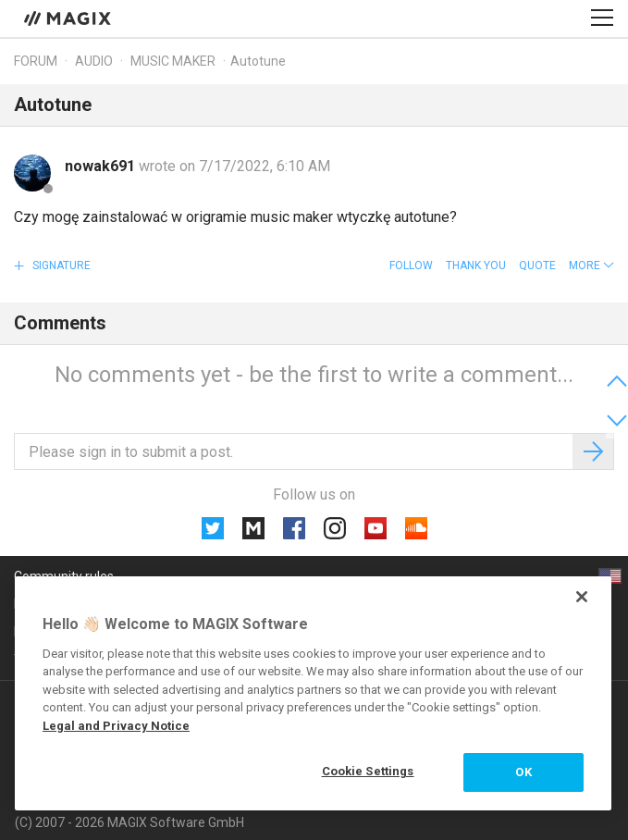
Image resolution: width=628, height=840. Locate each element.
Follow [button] (411, 266)
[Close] (582, 597)
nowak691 (102, 166)
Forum (36, 61)
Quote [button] (537, 266)
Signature (60, 266)
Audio (94, 61)
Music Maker (173, 61)
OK (523, 772)
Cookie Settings (368, 771)
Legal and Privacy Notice (116, 726)
